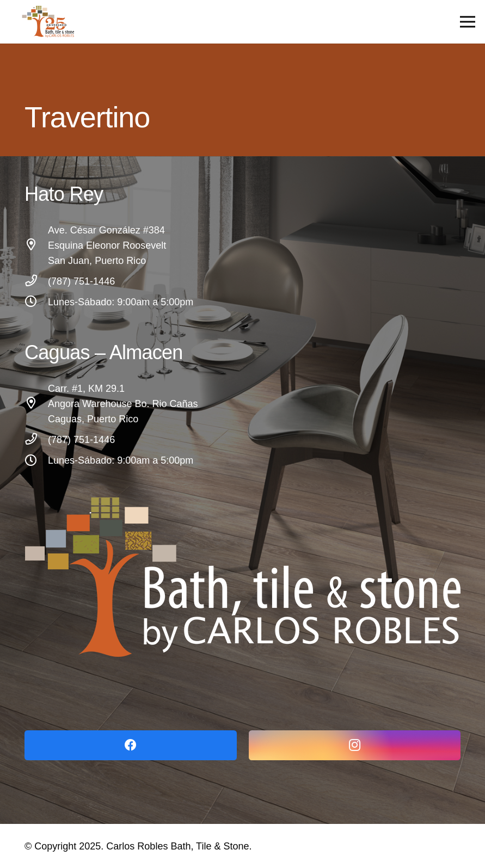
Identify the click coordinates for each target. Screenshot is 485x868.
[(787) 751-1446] (36, 281)
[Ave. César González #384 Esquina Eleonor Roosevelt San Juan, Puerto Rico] (36, 245)
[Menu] (468, 22)
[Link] (242, 577)
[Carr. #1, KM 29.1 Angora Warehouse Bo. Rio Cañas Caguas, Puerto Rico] (36, 404)
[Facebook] (131, 745)
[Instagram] (355, 745)
